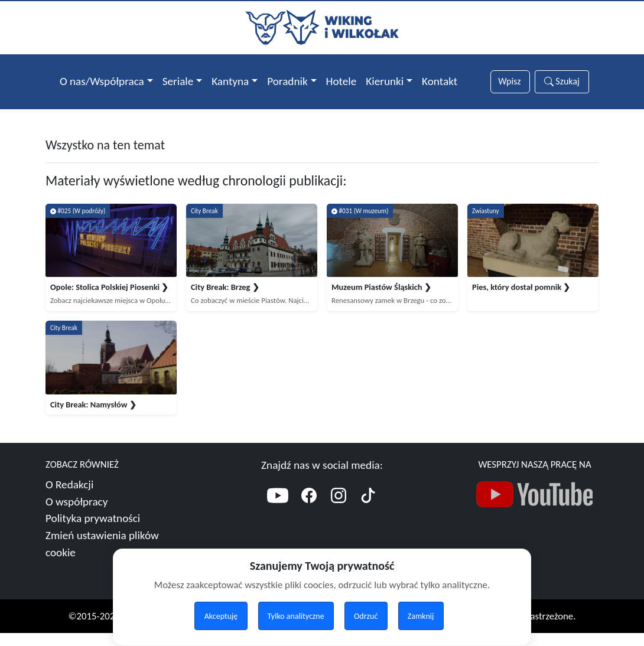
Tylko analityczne (296, 616)
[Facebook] (309, 510)
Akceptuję (221, 616)
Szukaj (562, 81)
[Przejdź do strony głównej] (322, 26)
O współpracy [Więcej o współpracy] (77, 514)
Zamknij (421, 616)
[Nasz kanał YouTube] (535, 510)
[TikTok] (368, 510)
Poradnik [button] (287, 81)
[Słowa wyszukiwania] (510, 82)
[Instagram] (339, 510)
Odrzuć (366, 616)
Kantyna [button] (230, 81)
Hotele (341, 81)
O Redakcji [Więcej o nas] (69, 497)
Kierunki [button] (385, 81)
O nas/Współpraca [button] (102, 81)
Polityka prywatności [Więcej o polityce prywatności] (93, 531)
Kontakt (440, 81)
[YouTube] (278, 510)
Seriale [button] (178, 81)
